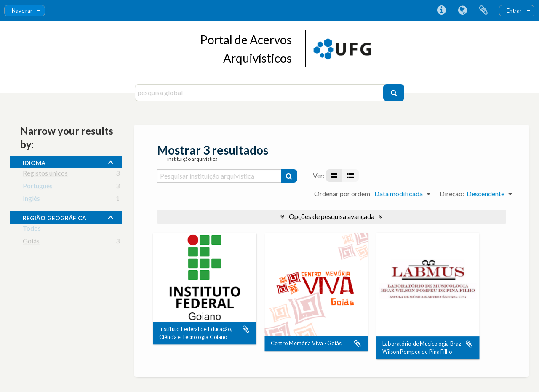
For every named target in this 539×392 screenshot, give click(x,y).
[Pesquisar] (394, 93)
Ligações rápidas (441, 11)
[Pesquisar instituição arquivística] (219, 176)
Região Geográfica (55, 217)
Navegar (22, 11)
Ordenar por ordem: (343, 193)
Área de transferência (483, 11)
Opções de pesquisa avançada (332, 216)
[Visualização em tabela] (350, 176)
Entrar (514, 11)
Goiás (31, 242)
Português (38, 187)
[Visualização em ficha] (334, 176)
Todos (32, 230)
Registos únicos (45, 175)
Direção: (452, 193)
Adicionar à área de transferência (246, 329)
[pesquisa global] (260, 93)
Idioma (462, 11)
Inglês (31, 200)
